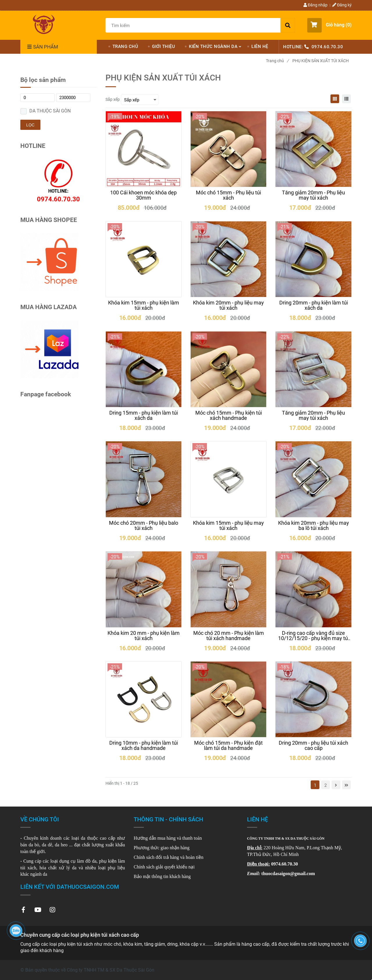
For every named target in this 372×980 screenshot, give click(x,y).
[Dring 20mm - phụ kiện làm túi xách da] (313, 305)
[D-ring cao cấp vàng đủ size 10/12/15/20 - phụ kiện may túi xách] (313, 636)
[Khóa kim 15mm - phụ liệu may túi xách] (228, 526)
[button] (329, 25)
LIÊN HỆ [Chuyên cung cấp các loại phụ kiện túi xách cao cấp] (260, 46)
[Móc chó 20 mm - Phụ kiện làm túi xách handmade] (228, 636)
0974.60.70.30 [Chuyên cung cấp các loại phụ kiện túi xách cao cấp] (327, 47)
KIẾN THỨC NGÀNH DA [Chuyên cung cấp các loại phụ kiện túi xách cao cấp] (213, 46)
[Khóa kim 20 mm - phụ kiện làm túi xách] (144, 636)
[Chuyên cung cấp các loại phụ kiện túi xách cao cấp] (44, 24)
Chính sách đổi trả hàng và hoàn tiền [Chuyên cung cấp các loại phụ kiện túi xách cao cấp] (169, 857)
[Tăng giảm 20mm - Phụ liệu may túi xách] (313, 195)
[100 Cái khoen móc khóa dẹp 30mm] (144, 195)
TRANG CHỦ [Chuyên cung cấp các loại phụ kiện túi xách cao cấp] (125, 46)
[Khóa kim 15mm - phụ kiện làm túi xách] (144, 305)
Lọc (30, 125)
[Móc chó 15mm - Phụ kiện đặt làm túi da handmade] (228, 746)
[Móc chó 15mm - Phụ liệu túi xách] (228, 195)
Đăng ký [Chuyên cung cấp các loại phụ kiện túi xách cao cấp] (342, 5)
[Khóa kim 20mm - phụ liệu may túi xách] (228, 305)
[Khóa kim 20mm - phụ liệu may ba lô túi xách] (313, 526)
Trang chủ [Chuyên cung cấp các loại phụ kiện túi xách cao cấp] (277, 61)
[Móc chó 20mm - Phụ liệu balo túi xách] (144, 526)
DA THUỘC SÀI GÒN (50, 111)
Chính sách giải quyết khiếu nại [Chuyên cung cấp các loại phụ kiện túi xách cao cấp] (164, 867)
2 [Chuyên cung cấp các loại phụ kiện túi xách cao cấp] (325, 785)
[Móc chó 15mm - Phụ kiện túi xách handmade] (228, 415)
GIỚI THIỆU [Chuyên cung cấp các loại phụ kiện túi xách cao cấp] (163, 46)
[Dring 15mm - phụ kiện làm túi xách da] (144, 415)
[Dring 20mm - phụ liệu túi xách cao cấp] (313, 746)
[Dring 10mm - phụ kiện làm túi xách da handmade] (144, 746)
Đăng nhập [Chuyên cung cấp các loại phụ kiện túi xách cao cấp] (315, 5)
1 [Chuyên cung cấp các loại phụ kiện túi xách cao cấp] (315, 785)
